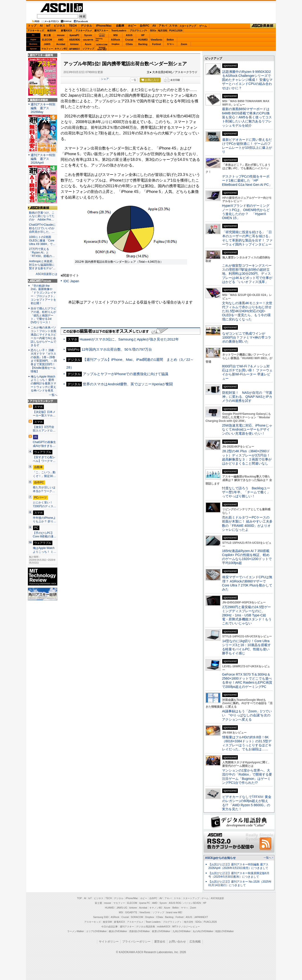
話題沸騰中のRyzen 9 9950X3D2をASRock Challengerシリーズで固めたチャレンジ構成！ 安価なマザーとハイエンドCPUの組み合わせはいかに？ (247, 80)
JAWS (47, 44)
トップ (32, 26)
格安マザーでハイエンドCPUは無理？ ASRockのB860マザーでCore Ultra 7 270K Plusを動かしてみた (247, 583)
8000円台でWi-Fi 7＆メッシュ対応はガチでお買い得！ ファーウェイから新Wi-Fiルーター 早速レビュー (247, 372)
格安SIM (52, 31)
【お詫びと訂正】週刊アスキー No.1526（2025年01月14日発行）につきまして (240, 883)
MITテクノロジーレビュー (186, 927)
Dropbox (116, 44)
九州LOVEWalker (182, 931)
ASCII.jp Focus (43, 281)
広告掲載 (195, 942)
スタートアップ (188, 26)
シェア (105, 79)
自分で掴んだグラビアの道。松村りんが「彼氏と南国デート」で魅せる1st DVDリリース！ (43, 316)
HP (143, 35)
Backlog (143, 44)
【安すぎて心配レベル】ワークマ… (44, 459)
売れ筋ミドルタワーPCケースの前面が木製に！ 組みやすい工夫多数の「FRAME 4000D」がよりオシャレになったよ (247, 523)
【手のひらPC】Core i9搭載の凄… (44, 535)
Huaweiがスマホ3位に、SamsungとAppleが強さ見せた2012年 (129, 339)
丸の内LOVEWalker (203, 931)
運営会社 (160, 942)
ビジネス (59, 26)
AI (41, 26)
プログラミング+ (138, 31)
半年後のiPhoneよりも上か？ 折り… (44, 520)
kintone (75, 44)
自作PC (145, 26)
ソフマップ (88, 49)
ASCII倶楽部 (263, 26)
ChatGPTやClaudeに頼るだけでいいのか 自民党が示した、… (43, 228)
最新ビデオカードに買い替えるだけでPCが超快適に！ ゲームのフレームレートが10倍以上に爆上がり (247, 146)
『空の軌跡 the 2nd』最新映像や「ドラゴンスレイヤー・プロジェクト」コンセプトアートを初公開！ (43, 295)
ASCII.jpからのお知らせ (220, 858)
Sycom (88, 35)
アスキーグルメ (84, 31)
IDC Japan (71, 281)
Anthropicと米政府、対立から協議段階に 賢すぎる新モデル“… (43, 265)
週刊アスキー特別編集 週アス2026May (43, 108)
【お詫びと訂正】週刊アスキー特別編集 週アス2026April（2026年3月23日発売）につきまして (238, 866)
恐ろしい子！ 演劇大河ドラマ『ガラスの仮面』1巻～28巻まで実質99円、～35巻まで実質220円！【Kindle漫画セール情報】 (44, 361)
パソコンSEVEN (102, 35)
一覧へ (53, 395)
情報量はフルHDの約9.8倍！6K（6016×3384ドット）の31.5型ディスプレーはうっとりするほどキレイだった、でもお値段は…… (247, 743)
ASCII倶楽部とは (46, 274)
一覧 (134, 80)
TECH (73, 26)
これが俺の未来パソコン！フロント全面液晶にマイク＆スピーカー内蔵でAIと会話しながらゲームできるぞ (43, 336)
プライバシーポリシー (136, 942)
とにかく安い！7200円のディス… (44, 504)
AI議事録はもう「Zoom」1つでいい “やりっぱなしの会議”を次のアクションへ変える (247, 715)
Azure (88, 44)
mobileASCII (164, 927)
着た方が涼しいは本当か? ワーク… (44, 489)
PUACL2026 (176, 31)
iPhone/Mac (104, 26)
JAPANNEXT (74, 49)
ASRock (115, 40)
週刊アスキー (101, 31)
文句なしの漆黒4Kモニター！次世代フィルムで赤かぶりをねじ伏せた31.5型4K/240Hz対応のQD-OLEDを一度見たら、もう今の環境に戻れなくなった (247, 311)
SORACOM (137, 917)
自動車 (120, 26)
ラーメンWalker (76, 931)
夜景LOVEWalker (161, 931)
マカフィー (47, 49)
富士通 (47, 35)
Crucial (129, 40)
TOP (80, 898)
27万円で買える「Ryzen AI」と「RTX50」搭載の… (42, 253)
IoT (48, 26)
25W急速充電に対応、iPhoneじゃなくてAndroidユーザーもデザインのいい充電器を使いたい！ (247, 430)
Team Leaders (153, 922)
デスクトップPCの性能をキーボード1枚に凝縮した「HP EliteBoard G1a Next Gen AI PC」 (247, 181)
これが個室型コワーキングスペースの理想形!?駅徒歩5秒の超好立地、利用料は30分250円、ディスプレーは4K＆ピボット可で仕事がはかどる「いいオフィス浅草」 (247, 274)
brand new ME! (174, 912)
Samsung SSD (101, 917)
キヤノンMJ (61, 49)
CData (129, 44)
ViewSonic (157, 40)
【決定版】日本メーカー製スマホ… (44, 414)
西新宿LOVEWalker (140, 931)
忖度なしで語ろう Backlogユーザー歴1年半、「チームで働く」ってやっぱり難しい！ (246, 492)
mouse (61, 35)
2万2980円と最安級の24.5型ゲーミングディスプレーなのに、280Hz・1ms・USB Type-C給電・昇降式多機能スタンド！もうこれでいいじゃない (247, 615)
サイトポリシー (109, 942)
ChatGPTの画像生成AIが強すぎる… (44, 444)
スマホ (173, 26)
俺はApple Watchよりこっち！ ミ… (44, 550)
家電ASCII (66, 31)
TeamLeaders (119, 31)
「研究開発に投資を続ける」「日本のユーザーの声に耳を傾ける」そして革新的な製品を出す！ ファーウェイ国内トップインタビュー (247, 238)
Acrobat (61, 44)
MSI (116, 35)
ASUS (129, 35)
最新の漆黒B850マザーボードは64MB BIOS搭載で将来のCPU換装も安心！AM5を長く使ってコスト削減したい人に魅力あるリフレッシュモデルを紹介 (247, 117)
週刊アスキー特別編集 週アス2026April (43, 159)
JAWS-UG (122, 908)
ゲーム (203, 26)
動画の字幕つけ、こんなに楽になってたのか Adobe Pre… (42, 216)
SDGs (153, 31)
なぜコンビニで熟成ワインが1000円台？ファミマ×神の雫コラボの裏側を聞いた (247, 338)
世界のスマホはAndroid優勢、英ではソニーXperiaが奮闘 (128, 384)
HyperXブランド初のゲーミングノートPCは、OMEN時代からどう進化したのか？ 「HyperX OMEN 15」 (246, 212)
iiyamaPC (74, 35)
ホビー (132, 26)
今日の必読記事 (109, 927)
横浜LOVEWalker (118, 931)
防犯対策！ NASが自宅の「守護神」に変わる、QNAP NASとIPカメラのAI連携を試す (247, 397)
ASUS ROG (74, 40)
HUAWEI (143, 40)
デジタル (86, 26)
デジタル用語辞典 (146, 927)
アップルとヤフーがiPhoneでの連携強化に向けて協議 (126, 374)
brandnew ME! (102, 49)
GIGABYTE (88, 40)
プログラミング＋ (172, 922)
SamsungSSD (99, 39)
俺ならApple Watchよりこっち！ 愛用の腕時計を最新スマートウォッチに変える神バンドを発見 (43, 384)
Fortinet (157, 44)
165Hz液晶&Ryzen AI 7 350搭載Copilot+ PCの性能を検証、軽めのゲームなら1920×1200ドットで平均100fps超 (247, 557)
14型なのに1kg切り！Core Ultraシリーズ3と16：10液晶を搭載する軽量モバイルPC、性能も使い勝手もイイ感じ (246, 647)
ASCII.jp (62, 8)
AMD (61, 40)
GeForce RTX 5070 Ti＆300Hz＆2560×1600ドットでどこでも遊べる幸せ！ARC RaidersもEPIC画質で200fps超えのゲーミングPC (247, 681)
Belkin (170, 40)
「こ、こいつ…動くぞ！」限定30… (44, 474)
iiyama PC (145, 903)
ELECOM (47, 40)
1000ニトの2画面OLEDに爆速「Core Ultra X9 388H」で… (42, 241)
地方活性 (163, 31)
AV (154, 26)
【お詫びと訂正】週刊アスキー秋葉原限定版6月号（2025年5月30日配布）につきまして (239, 875)
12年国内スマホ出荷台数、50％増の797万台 (117, 349)
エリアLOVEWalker (96, 931)
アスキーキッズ (36, 31)
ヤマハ (170, 44)
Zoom (184, 44)
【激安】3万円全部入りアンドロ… (44, 429)
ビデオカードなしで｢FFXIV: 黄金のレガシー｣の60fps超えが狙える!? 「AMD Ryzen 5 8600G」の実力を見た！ (247, 803)
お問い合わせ (177, 942)
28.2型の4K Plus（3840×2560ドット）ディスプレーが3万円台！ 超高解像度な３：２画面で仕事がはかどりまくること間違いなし (247, 457)
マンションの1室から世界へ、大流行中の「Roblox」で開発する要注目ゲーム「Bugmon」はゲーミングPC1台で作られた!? (247, 777)
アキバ (163, 26)
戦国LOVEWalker (224, 931)
